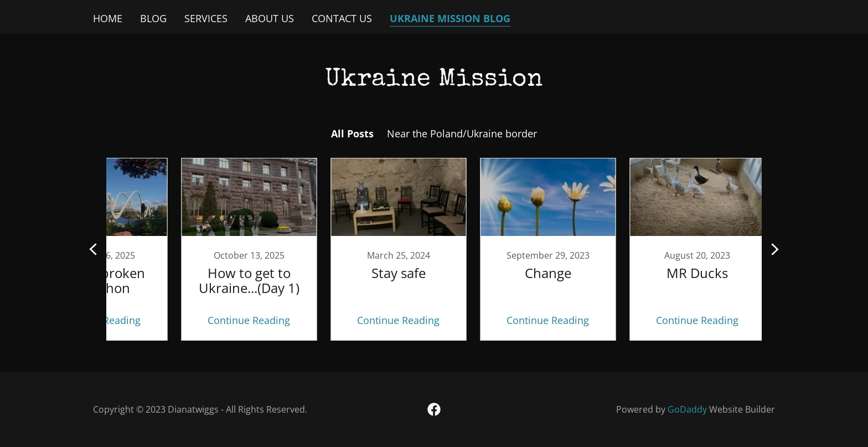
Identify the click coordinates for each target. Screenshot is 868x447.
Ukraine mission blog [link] (450, 18)
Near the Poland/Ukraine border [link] (462, 133)
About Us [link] (270, 18)
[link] (210, 249)
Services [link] (206, 18)
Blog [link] (153, 18)
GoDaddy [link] (687, 409)
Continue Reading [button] (210, 320)
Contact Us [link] (342, 18)
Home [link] (108, 18)
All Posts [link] (352, 133)
